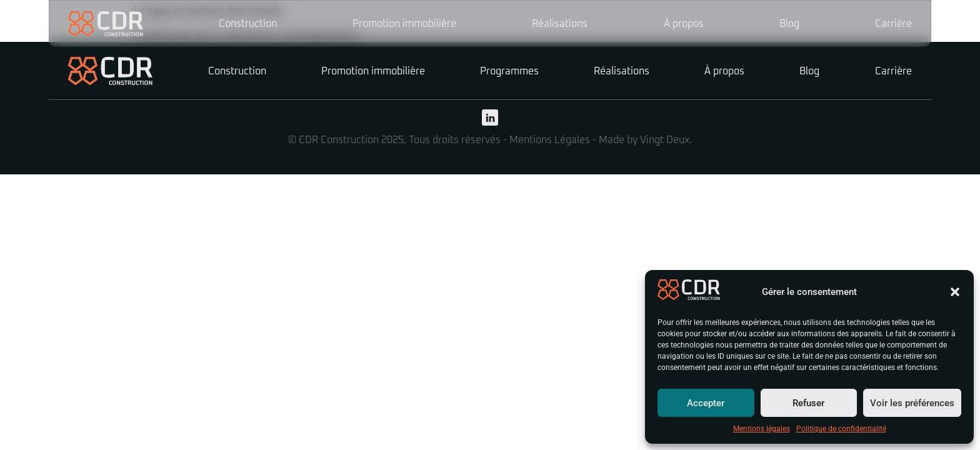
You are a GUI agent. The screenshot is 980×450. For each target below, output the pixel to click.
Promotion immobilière (404, 24)
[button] (955, 292)
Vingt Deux (665, 140)
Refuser (808, 403)
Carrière (893, 24)
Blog (789, 24)
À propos (684, 24)
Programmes (509, 71)
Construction (248, 24)
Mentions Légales (550, 140)
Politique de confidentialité (841, 429)
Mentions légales (762, 429)
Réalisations (560, 24)
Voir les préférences (912, 403)
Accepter (706, 403)
